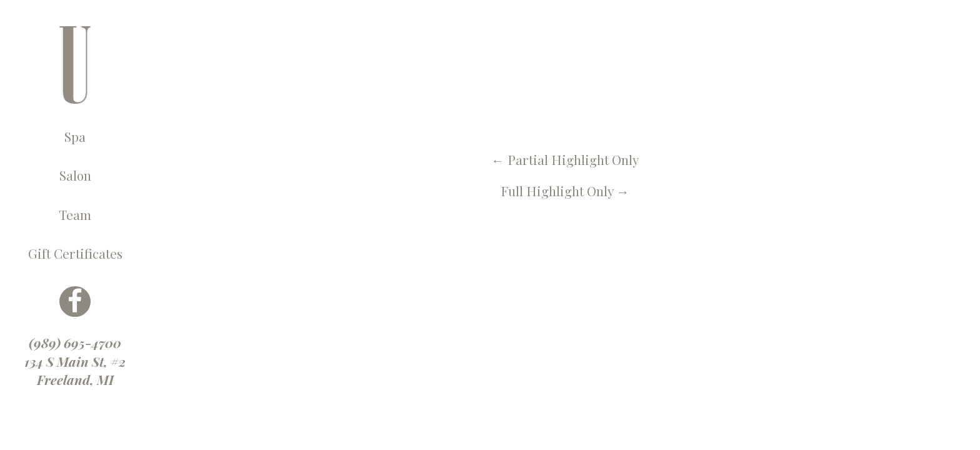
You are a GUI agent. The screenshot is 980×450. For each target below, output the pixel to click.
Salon (75, 175)
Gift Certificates (75, 253)
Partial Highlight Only (565, 159)
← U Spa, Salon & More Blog (259, 35)
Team (75, 215)
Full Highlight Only (565, 191)
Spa (75, 137)
